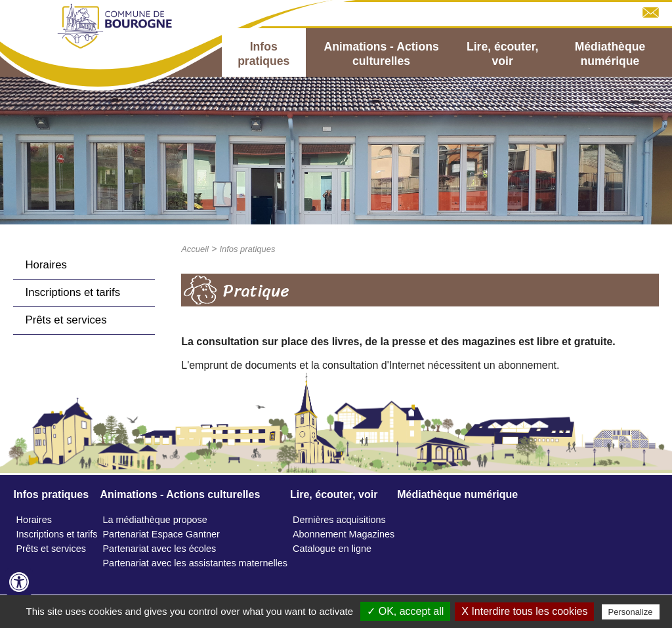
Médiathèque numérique (610, 54)
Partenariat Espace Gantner (161, 534)
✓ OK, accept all (405, 611)
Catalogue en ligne (332, 549)
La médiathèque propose (155, 520)
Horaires (46, 265)
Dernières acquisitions (339, 520)
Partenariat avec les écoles (159, 549)
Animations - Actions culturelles (381, 54)
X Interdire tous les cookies (524, 611)
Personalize (631, 612)
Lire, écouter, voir (503, 54)
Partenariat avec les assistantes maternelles (195, 563)
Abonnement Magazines (344, 534)
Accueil (195, 249)
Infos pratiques (263, 54)
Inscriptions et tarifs (73, 292)
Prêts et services (66, 320)
